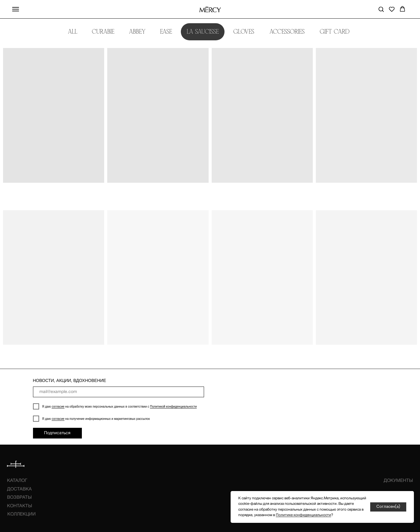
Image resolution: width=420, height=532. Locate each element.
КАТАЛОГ (17, 481)
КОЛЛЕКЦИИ (22, 514)
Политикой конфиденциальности (173, 407)
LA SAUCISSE (203, 32)
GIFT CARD (335, 32)
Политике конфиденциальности (303, 515)
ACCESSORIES (287, 32)
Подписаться (57, 433)
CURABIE (103, 32)
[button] (381, 9)
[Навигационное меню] (16, 9)
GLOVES (244, 32)
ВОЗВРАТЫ (19, 497)
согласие (58, 407)
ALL (73, 32)
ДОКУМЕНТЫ (398, 481)
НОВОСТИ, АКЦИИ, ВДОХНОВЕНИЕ (70, 380)
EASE (166, 32)
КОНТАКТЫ (20, 506)
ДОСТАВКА (19, 489)
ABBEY (137, 32)
